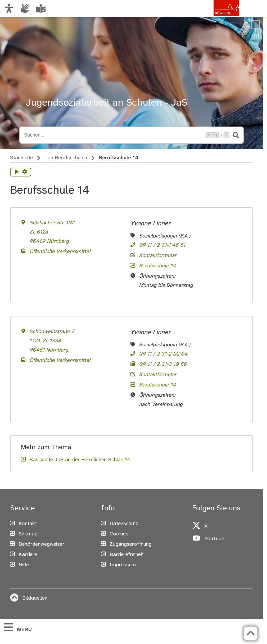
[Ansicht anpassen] (9, 8)
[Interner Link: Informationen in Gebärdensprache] (25, 8)
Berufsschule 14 (119, 158)
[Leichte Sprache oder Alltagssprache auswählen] (41, 8)
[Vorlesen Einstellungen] (25, 172)
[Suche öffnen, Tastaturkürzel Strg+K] (114, 135)
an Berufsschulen (67, 158)
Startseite (21, 158)
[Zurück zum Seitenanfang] (251, 633)
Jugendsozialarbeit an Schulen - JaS (107, 103)
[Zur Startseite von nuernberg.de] (216, 14)
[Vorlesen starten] (17, 172)
